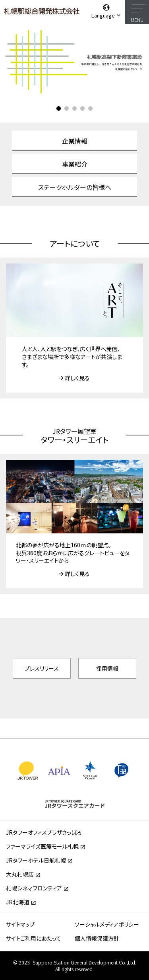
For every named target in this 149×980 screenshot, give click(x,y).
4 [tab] (83, 109)
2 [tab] (67, 109)
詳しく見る (77, 378)
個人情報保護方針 (97, 938)
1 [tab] (59, 109)
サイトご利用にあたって (34, 938)
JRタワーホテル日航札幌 (36, 860)
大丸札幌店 (20, 874)
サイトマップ (20, 924)
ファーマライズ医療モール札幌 (42, 846)
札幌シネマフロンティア (34, 888)
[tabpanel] (74, 61)
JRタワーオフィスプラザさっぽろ (44, 832)
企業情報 (75, 141)
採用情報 (107, 668)
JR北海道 (18, 902)
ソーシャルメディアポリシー (107, 924)
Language (106, 11)
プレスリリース (42, 668)
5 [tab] (91, 109)
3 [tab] (75, 109)
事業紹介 (75, 164)
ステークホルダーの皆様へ (75, 187)
